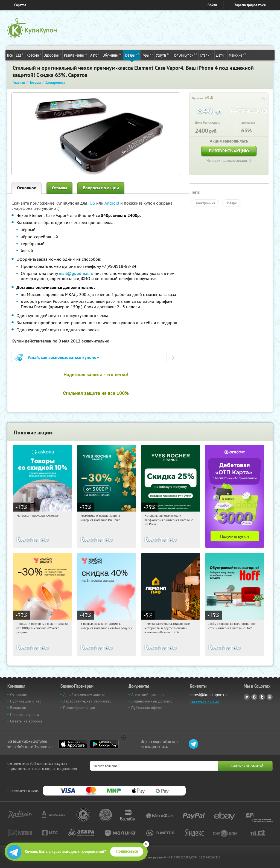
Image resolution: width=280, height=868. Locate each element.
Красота (34, 55)
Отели (206, 55)
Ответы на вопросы (27, 721)
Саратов (20, 5)
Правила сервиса (25, 715)
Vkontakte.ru (254, 697)
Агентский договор (148, 695)
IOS (92, 203)
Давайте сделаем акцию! (84, 695)
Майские (237, 55)
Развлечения (76, 55)
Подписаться (127, 851)
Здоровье (52, 55)
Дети (221, 55)
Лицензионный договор (152, 701)
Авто (95, 55)
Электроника (205, 203)
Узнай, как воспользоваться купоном (64, 357)
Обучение (112, 55)
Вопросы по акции (101, 188)
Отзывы (59, 188)
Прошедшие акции (79, 708)
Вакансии (18, 708)
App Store (73, 744)
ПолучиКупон (185, 55)
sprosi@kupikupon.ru (208, 695)
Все (10, 55)
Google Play (104, 744)
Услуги (163, 55)
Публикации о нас (26, 701)
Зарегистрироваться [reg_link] (250, 5)
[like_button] (258, 98)
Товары (132, 55)
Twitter (262, 697)
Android (112, 203)
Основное (27, 188)
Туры (147, 55)
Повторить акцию (229, 151)
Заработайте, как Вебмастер (87, 701)
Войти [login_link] (212, 5)
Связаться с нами (204, 702)
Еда (20, 55)
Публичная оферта (147, 708)
